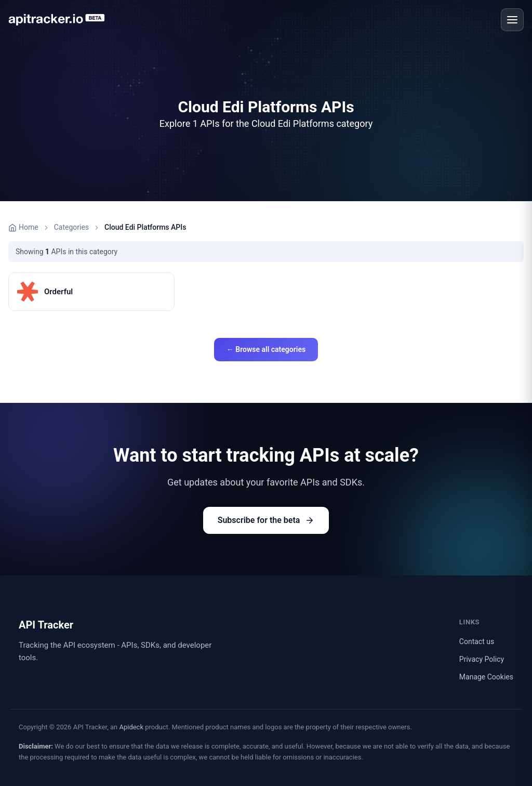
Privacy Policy (482, 659)
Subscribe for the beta (266, 520)
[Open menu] (512, 20)
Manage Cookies (486, 677)
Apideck (131, 727)
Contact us (477, 641)
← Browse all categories (266, 349)
